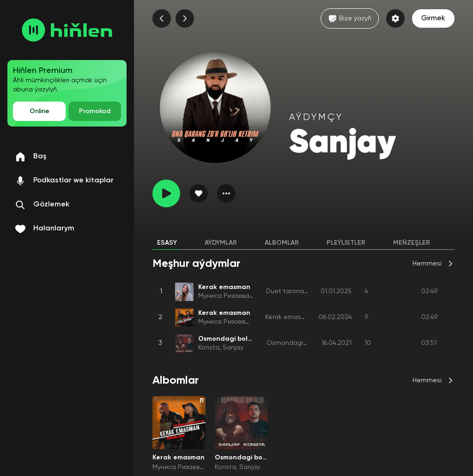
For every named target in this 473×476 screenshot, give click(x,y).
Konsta (209, 348)
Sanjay (233, 348)
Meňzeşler (412, 243)
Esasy (167, 243)
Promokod (95, 111)
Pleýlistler (346, 243)
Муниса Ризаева (224, 296)
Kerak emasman (290, 317)
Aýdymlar (221, 243)
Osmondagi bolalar (296, 343)
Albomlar (282, 243)
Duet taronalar (289, 291)
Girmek (433, 18)
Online (39, 111)
